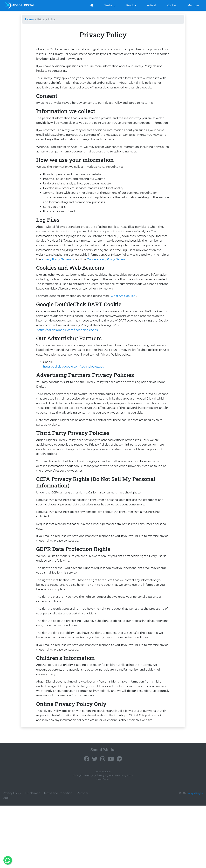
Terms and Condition (58, 799)
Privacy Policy (12, 799)
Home (29, 19)
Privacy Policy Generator (58, 259)
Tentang (110, 5)
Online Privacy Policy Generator (108, 259)
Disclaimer (32, 799)
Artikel (152, 5)
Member (193, 5)
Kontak (172, 5)
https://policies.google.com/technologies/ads (67, 330)
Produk (131, 5)
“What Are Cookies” (123, 296)
